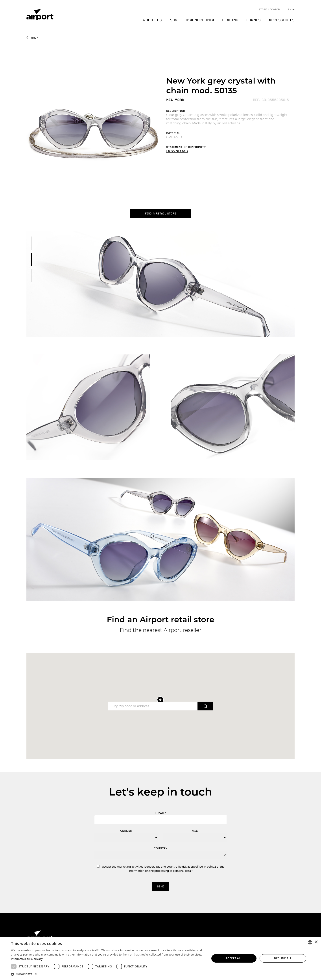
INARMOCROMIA (200, 20)
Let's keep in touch (160, 792)
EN (291, 9)
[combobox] (310, 942)
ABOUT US (152, 20)
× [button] (316, 942)
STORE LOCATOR (269, 9)
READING (230, 20)
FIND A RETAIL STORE (161, 213)
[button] (107, 974)
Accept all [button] (234, 958)
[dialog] (160, 958)
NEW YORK (175, 100)
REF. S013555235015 (271, 100)
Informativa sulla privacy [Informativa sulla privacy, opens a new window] (27, 959)
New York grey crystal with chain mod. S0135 (221, 86)
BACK (35, 38)
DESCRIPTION (176, 111)
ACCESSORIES (282, 20)
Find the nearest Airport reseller (160, 630)
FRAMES (254, 20)
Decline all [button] (283, 958)
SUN (174, 20)
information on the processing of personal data (160, 871)
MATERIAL (173, 133)
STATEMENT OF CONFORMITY (186, 147)
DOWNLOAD (177, 151)
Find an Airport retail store (160, 619)
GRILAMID (174, 137)
